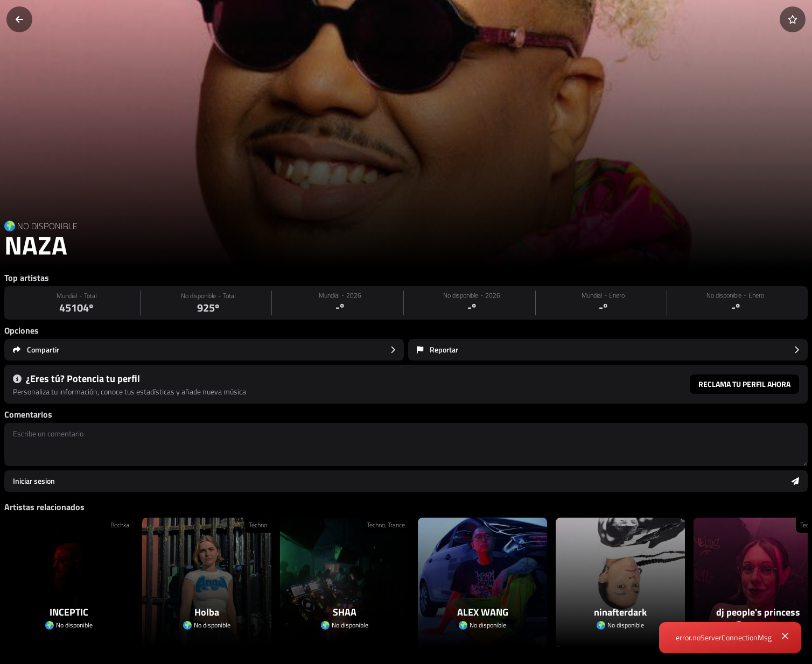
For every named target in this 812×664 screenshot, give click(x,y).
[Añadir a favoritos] (793, 19)
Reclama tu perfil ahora (744, 384)
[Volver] (19, 19)
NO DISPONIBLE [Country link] (47, 226)
